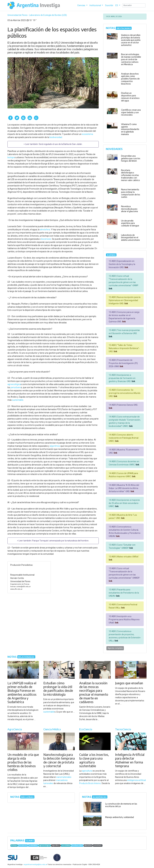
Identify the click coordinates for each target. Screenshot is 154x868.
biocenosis (46, 239)
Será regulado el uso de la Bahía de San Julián (60, 144)
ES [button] (117, 5)
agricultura (87, 771)
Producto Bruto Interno (90, 783)
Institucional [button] (95, 5)
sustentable (18, 400)
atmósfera (45, 230)
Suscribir (109, 5)
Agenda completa (115, 648)
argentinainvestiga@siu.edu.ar (35, 864)
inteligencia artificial (136, 780)
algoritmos (55, 446)
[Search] (134, 5)
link (126, 267)
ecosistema (87, 134)
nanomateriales (64, 777)
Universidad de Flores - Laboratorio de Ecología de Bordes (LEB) (37, 15)
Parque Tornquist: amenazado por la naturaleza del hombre (60, 541)
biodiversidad (56, 137)
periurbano (16, 387)
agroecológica (14, 384)
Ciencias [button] (81, 5)
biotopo (11, 157)
